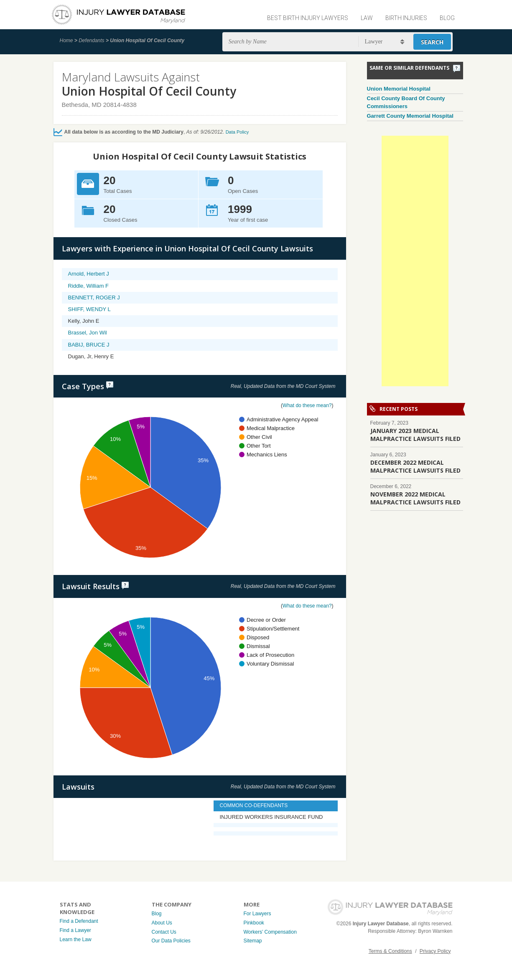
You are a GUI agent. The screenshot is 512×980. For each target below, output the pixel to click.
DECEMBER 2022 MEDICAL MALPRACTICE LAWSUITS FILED (415, 466)
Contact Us (164, 932)
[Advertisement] (415, 261)
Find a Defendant (79, 921)
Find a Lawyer (75, 930)
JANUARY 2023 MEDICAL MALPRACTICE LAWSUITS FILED (415, 435)
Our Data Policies (171, 941)
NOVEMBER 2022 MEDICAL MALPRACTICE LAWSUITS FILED (415, 498)
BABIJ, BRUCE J (89, 345)
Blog (447, 18)
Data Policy (237, 132)
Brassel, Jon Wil (88, 333)
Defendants (91, 41)
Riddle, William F (89, 286)
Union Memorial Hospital (399, 89)
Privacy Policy (435, 951)
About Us (162, 923)
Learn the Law (76, 939)
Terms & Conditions (390, 951)
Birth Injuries (406, 18)
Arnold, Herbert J (89, 274)
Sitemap (253, 941)
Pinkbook (254, 923)
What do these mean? (307, 405)
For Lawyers (257, 914)
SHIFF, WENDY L (89, 309)
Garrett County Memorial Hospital (410, 116)
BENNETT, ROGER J (94, 298)
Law (367, 18)
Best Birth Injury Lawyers (308, 18)
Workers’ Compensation (270, 932)
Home (66, 41)
